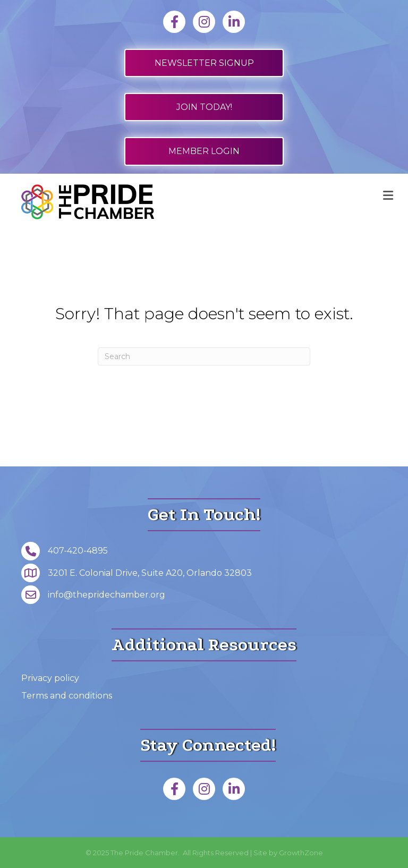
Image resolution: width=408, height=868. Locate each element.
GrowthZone (301, 853)
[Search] (204, 356)
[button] (204, 63)
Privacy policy (50, 678)
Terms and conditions (67, 696)
